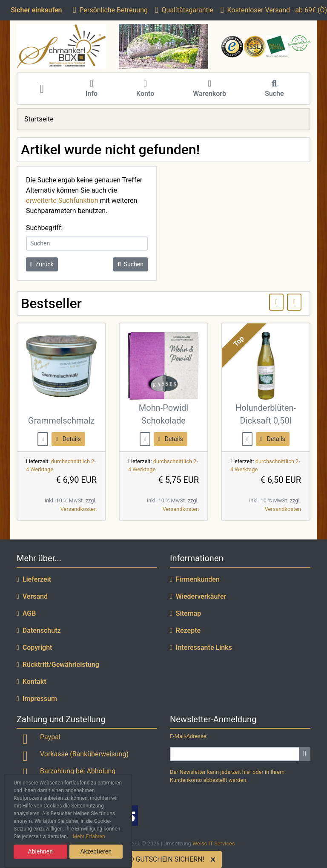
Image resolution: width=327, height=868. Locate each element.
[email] (235, 754)
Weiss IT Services (214, 843)
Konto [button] (145, 89)
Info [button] (92, 89)
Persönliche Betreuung (110, 10)
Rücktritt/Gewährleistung (58, 665)
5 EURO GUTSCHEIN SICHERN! (158, 859)
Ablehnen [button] (40, 851)
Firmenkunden (195, 579)
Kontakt (32, 682)
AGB (26, 613)
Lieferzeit (34, 579)
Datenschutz (39, 630)
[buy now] (43, 439)
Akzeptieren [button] (96, 851)
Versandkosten (79, 509)
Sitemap (185, 613)
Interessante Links (201, 647)
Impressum (37, 699)
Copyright (34, 647)
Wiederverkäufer (198, 596)
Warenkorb (209, 89)
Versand (32, 596)
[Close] (215, 859)
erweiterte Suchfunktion (62, 200)
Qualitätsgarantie (184, 10)
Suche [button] (274, 89)
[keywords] (87, 244)
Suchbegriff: (44, 228)
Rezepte (185, 630)
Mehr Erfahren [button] (89, 836)
